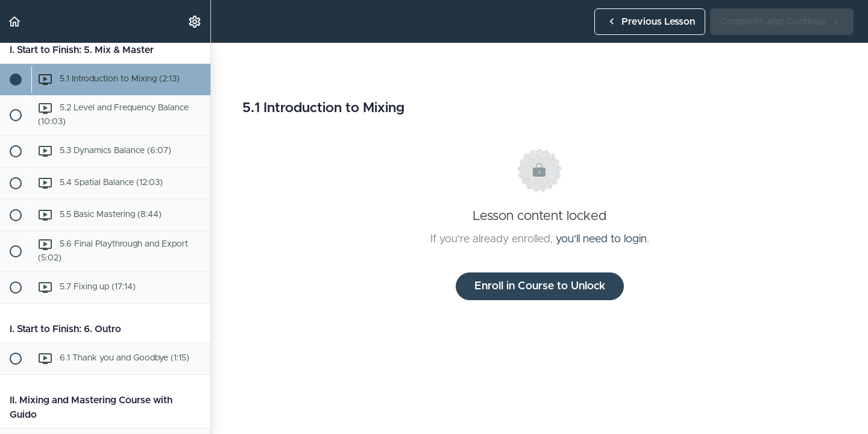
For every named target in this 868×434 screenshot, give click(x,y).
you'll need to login (601, 239)
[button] (15, 21)
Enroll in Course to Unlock (540, 286)
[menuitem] (195, 21)
